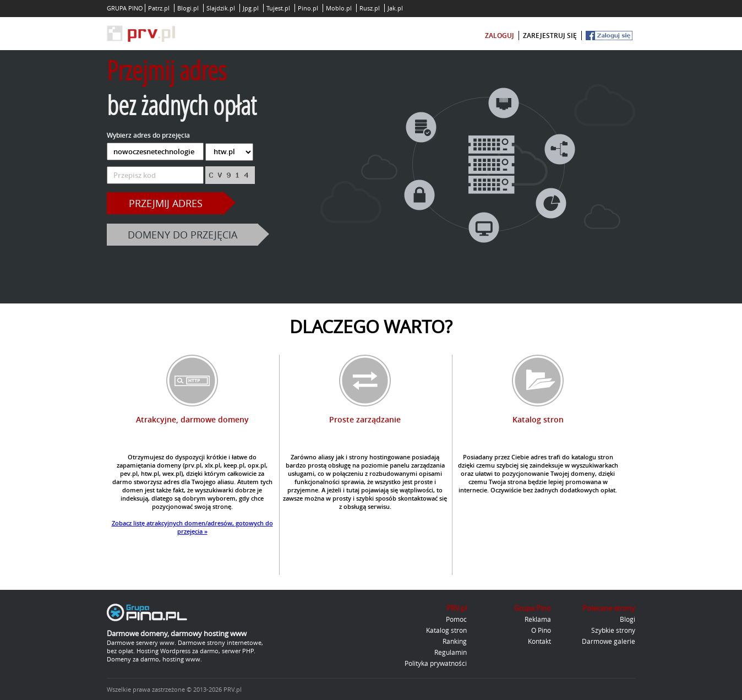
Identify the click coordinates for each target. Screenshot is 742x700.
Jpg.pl (251, 8)
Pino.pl (308, 8)
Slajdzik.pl (221, 8)
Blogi (628, 619)
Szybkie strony (613, 630)
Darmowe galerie (609, 641)
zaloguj (500, 36)
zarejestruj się (550, 36)
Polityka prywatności (436, 663)
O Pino (541, 630)
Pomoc (456, 619)
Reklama (538, 619)
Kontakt (539, 641)
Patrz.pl (159, 8)
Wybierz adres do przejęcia (148, 135)
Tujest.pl (278, 8)
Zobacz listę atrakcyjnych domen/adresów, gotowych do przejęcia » (192, 527)
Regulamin (451, 652)
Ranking (455, 641)
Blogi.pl (188, 8)
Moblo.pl (339, 8)
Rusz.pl (370, 8)
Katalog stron (446, 630)
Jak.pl (395, 8)
